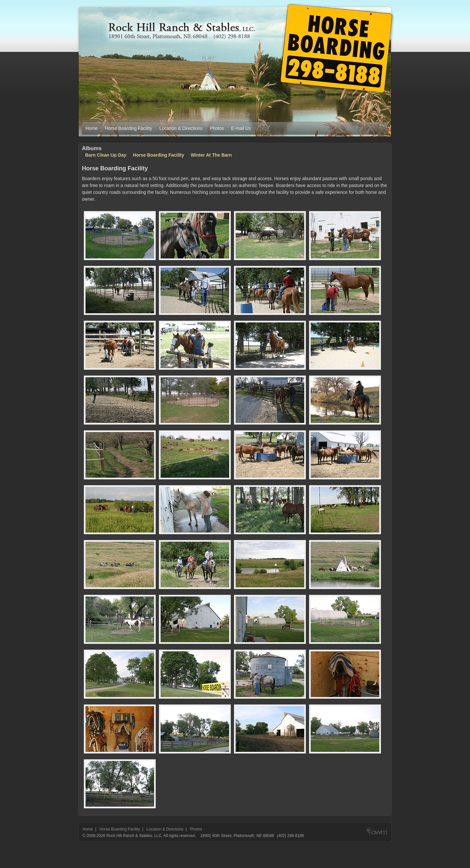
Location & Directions (181, 128)
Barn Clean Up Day (106, 155)
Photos (217, 128)
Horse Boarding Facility (128, 128)
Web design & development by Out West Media (377, 836)
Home (92, 128)
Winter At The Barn (211, 155)
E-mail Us (241, 128)
